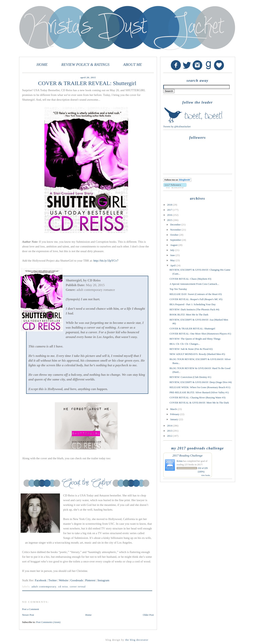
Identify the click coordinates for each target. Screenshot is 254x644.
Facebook (41, 580)
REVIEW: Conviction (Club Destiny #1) (190, 377)
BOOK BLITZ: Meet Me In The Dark (189, 315)
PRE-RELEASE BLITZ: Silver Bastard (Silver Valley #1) (199, 392)
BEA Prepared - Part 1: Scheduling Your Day (193, 304)
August (174, 245)
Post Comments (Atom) (48, 622)
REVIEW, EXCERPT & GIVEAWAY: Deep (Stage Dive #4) (201, 382)
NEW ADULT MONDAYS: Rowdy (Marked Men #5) (197, 354)
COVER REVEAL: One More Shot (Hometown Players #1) (200, 334)
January (174, 419)
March (174, 409)
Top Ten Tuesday (178, 289)
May (173, 260)
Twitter (53, 580)
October (175, 235)
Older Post (148, 615)
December (176, 225)
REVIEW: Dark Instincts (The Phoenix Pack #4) (194, 309)
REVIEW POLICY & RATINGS (85, 65)
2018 (170, 205)
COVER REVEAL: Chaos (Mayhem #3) (190, 279)
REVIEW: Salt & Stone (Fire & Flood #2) (191, 349)
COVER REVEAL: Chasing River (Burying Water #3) (198, 397)
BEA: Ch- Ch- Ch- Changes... (185, 344)
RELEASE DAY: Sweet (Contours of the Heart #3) (196, 294)
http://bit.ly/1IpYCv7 (106, 261)
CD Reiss (63, 587)
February (175, 414)
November (176, 230)
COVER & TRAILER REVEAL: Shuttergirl (192, 328)
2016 (170, 215)
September (176, 240)
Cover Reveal (78, 587)
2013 (170, 431)
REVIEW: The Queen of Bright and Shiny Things (195, 339)
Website (63, 580)
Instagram (103, 580)
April (173, 265)
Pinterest (91, 580)
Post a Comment (31, 609)
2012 (170, 436)
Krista (180, 461)
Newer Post (28, 615)
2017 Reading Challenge (188, 455)
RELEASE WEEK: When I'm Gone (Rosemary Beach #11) (200, 387)
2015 (170, 220)
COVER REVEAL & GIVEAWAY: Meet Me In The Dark (199, 403)
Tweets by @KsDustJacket (177, 126)
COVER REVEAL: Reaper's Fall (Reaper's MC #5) (196, 299)
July (173, 250)
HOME (42, 65)
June (173, 255)
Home (88, 615)
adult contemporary (44, 587)
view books (206, 475)
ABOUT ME (133, 65)
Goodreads (77, 580)
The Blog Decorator (137, 640)
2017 (170, 210)
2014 (170, 426)
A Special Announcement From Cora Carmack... (194, 284)
